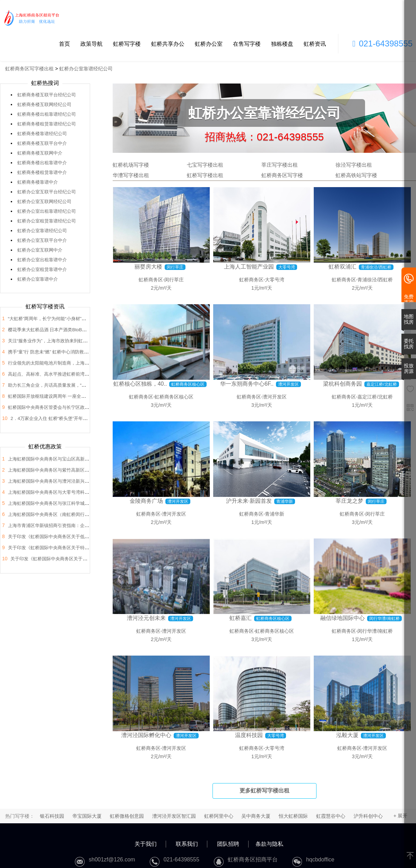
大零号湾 (275, 280)
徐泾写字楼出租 (354, 165)
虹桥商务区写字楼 (282, 175)
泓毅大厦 (347, 735)
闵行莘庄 (174, 280)
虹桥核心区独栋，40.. (140, 384)
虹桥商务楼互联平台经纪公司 (47, 95)
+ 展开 (400, 816)
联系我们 (187, 844)
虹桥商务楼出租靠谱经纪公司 (47, 114)
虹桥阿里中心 (219, 816)
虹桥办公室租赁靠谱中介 (42, 269)
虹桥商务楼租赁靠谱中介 (42, 172)
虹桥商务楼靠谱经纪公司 (42, 134)
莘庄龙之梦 (349, 501)
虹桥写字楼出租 (205, 175)
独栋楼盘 (282, 44)
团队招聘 (228, 844)
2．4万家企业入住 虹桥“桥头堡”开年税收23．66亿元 (63, 418)
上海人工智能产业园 (249, 267)
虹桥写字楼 (127, 44)
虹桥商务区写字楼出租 (29, 69)
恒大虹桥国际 (293, 816)
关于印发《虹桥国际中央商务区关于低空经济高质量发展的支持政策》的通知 (85, 537)
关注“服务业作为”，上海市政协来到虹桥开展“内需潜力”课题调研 (72, 341)
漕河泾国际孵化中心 (146, 735)
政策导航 (92, 44)
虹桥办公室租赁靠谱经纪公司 (47, 221)
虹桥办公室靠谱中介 (38, 279)
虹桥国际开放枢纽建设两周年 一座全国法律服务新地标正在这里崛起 (76, 396)
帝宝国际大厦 (87, 816)
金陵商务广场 (146, 501)
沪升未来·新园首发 (249, 501)
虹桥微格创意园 (127, 816)
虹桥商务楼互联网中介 (40, 153)
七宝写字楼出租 (205, 165)
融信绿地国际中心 (343, 618)
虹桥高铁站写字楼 (356, 175)
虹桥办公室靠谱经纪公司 (86, 69)
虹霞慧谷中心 (331, 816)
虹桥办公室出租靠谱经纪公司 (47, 211)
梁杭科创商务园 (343, 384)
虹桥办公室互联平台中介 (42, 240)
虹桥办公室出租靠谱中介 (42, 260)
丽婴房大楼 (148, 267)
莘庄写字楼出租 (280, 165)
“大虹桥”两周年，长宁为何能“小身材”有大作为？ (56, 319)
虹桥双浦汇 (343, 267)
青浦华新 (275, 514)
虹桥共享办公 (168, 44)
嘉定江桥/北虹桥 (375, 397)
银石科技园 (52, 816)
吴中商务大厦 (256, 816)
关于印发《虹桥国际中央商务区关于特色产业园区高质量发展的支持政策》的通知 (89, 548)
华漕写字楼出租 (131, 175)
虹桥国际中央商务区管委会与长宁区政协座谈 (53, 407)
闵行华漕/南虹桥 (375, 631)
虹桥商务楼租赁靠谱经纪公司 (47, 124)
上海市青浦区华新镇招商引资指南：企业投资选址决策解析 (67, 525)
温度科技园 (249, 735)
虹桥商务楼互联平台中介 (42, 143)
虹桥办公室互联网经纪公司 (44, 201)
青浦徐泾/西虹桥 (375, 280)
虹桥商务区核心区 (174, 397)
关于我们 (146, 844)
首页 (64, 44)
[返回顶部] (410, 856)
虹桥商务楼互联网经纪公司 (44, 104)
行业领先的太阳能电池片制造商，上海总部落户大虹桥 (62, 363)
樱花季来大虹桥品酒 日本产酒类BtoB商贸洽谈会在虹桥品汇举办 (72, 330)
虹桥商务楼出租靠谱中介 (42, 163)
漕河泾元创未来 (146, 618)
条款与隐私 (269, 844)
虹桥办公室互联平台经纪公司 (47, 192)
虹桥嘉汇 (241, 618)
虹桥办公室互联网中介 (40, 250)
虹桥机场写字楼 (131, 165)
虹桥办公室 (209, 44)
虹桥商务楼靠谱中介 (38, 182)
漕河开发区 (275, 397)
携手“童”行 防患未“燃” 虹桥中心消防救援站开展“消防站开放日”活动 (75, 352)
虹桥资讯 (315, 44)
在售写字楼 (247, 44)
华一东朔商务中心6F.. (247, 384)
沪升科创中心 (368, 816)
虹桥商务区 (151, 280)
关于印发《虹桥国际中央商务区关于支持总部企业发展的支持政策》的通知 (85, 559)
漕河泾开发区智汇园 (174, 816)
